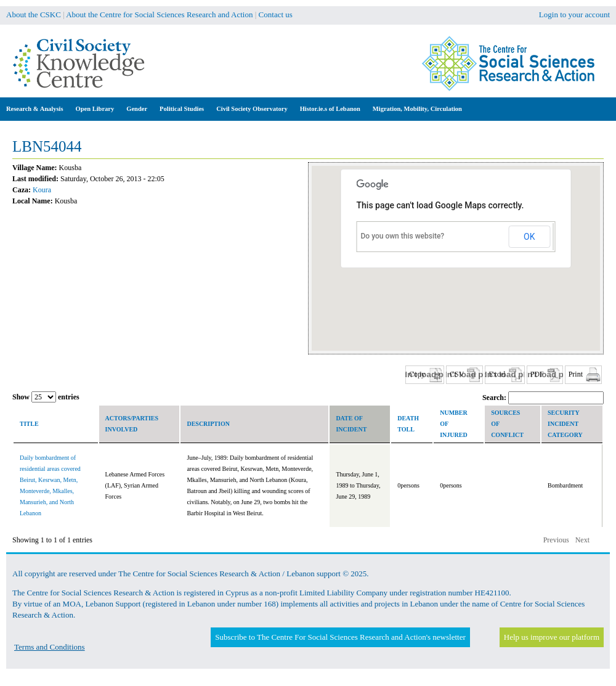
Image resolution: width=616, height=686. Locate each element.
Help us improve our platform (552, 637)
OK (529, 237)
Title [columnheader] (29, 424)
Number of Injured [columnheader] (453, 424)
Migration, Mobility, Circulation (417, 109)
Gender (137, 109)
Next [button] (582, 540)
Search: (543, 398)
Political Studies (182, 109)
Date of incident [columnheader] (351, 424)
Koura (42, 190)
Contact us (276, 14)
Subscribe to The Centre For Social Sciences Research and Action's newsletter (340, 637)
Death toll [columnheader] (408, 424)
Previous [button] (556, 540)
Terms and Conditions (50, 647)
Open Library (95, 109)
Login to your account (574, 14)
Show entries (46, 397)
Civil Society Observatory (252, 109)
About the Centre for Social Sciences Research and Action (159, 14)
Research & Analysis (35, 109)
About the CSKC (34, 14)
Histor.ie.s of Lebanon (330, 109)
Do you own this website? (403, 236)
